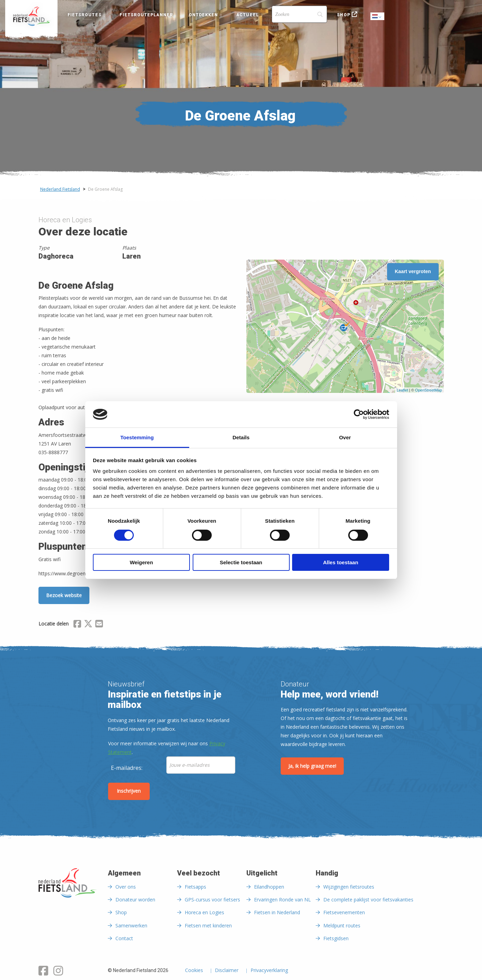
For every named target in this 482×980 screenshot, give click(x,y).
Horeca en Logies (204, 912)
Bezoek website (64, 595)
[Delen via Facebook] (77, 625)
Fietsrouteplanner (146, 15)
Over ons (126, 887)
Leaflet (402, 390)
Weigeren (141, 562)
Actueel (248, 15)
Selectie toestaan (241, 562)
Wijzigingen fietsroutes (349, 887)
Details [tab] (241, 437)
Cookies (194, 971)
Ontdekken (204, 15)
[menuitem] (31, 16)
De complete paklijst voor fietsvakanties (368, 900)
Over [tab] (345, 437)
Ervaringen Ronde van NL (282, 900)
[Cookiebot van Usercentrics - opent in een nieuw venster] (359, 414)
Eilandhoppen (269, 887)
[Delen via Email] (99, 625)
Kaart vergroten (413, 271)
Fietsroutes (85, 15)
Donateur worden (135, 900)
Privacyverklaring (269, 971)
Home (31, 16)
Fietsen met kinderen (208, 925)
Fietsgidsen (336, 938)
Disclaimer (227, 971)
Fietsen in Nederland (277, 912)
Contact (124, 938)
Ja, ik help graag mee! (312, 766)
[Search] (299, 14)
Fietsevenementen (344, 912)
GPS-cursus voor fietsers (212, 900)
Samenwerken (131, 925)
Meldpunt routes (342, 925)
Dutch (378, 17)
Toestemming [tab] (137, 437)
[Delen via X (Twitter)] (88, 625)
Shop (343, 15)
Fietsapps (195, 887)
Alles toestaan (341, 562)
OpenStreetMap (429, 390)
